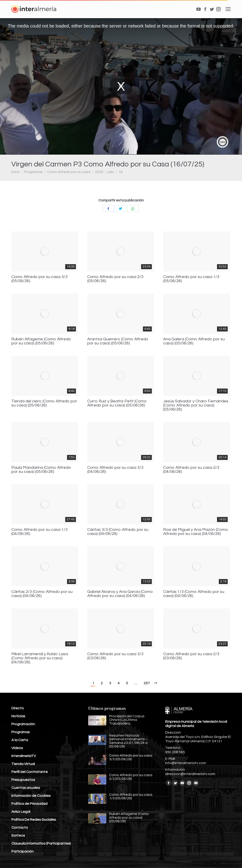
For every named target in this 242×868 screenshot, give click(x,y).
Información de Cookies (31, 796)
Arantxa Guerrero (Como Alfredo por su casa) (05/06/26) (118, 341)
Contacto (20, 828)
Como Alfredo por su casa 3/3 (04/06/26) (115, 470)
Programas (34, 172)
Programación (23, 724)
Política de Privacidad (29, 804)
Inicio (16, 172)
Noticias (18, 716)
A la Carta (20, 740)
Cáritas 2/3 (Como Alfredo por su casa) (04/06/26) (42, 594)
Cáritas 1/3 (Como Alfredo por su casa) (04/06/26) (194, 594)
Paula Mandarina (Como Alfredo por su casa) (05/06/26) (41, 470)
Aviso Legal (21, 812)
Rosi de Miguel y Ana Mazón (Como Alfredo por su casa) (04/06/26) (196, 532)
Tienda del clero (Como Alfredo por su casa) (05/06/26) (44, 403)
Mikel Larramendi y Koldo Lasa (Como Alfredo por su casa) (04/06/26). (40, 658)
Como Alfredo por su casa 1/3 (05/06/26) (191, 279)
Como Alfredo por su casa (69, 172)
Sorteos (18, 835)
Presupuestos (23, 780)
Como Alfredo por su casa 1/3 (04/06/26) (39, 532)
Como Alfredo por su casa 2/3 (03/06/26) (191, 656)
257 (147, 683)
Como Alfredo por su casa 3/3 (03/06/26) (115, 656)
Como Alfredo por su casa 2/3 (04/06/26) (191, 470)
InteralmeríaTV (24, 756)
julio (111, 172)
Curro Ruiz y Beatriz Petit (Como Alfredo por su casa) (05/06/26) (117, 403)
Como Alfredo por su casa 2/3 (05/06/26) (115, 279)
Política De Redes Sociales (34, 820)
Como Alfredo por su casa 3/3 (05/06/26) (39, 279)
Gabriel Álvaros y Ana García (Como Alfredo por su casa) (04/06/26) (120, 594)
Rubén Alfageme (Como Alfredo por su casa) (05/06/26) (41, 341)
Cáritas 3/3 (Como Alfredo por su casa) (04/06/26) (118, 532)
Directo (18, 708)
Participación (22, 851)
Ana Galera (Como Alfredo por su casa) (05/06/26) (194, 341)
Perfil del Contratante (30, 772)
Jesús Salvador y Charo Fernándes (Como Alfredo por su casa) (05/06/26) (196, 405)
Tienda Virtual (23, 764)
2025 (99, 172)
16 (121, 172)
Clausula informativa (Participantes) (41, 843)
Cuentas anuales (26, 788)
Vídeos (17, 748)
